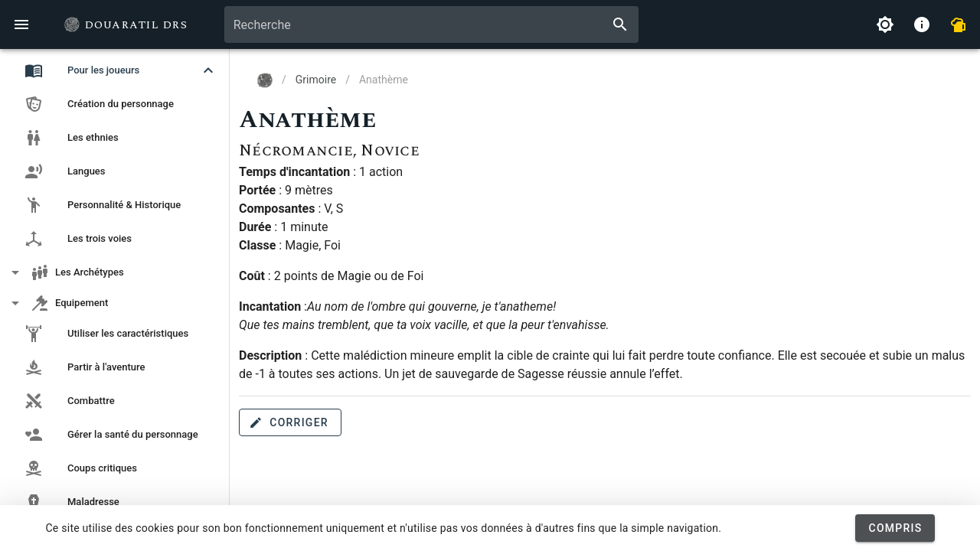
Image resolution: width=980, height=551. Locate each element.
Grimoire (316, 80)
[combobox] (431, 24)
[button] (115, 70)
